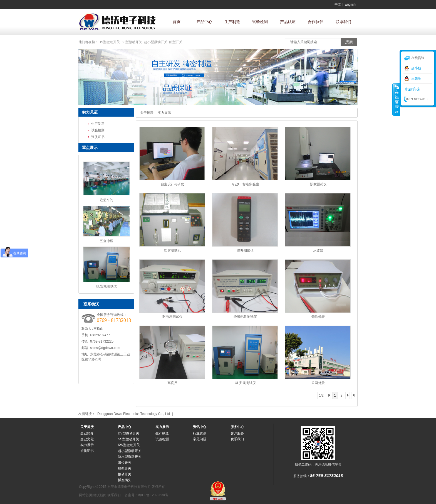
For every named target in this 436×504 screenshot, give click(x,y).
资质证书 (98, 137)
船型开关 (176, 42)
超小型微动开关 (156, 42)
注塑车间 (106, 200)
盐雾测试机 (172, 250)
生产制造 (232, 22)
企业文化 (87, 439)
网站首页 (86, 495)
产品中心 (204, 22)
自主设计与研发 (172, 184)
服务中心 (237, 427)
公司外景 (318, 383)
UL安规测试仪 (106, 286)
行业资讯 (200, 433)
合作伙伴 (316, 22)
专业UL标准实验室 (245, 184)
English (350, 4)
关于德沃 (147, 113)
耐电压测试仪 (172, 317)
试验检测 (260, 22)
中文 (338, 4)
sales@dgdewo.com (105, 348)
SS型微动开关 (132, 42)
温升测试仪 (245, 250)
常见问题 (200, 439)
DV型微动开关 (109, 42)
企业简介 (87, 433)
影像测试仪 (318, 184)
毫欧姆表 (318, 317)
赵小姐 (416, 68)
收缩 (396, 99)
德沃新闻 (100, 495)
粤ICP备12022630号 (153, 495)
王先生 (416, 78)
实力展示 (164, 113)
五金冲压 (106, 241)
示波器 (318, 250)
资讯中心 (200, 427)
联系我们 (343, 22)
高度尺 (172, 383)
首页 (177, 22)
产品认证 (288, 22)
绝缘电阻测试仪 (245, 317)
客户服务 (237, 433)
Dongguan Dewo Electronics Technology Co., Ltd (134, 414)
